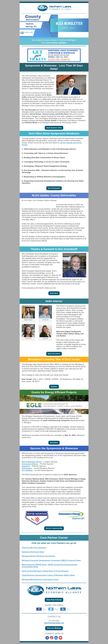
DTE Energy (27, 468)
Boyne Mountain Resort (32, 462)
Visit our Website (54, 628)
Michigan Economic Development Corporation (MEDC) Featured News (51, 560)
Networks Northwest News (33, 552)
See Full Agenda (54, 188)
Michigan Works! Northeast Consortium (39, 556)
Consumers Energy (30, 464)
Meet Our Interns (54, 354)
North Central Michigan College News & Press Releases (45, 571)
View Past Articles (54, 600)
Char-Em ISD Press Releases (34, 548)
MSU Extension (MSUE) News (34, 565)
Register (54, 387)
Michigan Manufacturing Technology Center (40, 579)
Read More (54, 293)
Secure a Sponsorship (54, 528)
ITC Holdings (27, 470)
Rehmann (26, 466)
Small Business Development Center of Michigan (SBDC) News (48, 575)
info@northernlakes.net (54, 623)
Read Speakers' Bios (54, 128)
